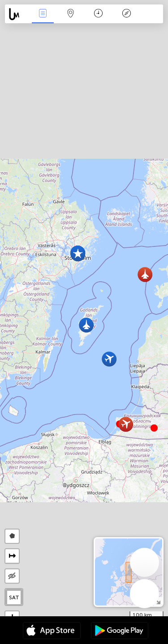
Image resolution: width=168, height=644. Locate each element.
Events (43, 14)
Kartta (71, 14)
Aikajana (98, 14)
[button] (154, 428)
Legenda (126, 14)
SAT (14, 597)
